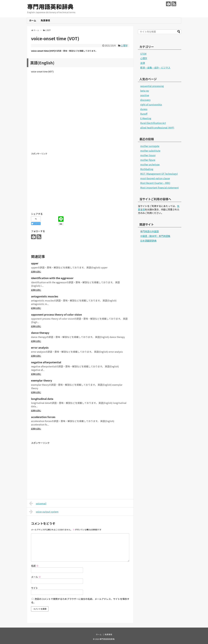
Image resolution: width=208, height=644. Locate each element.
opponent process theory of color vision (56, 314)
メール (36, 577)
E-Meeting (146, 118)
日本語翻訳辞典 (148, 241)
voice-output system (44, 512)
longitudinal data (42, 399)
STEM (143, 54)
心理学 (124, 45)
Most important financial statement (159, 188)
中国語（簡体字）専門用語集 (155, 236)
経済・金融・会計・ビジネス (155, 68)
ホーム (33, 20)
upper (35, 263)
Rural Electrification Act (153, 123)
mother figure (148, 160)
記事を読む (36, 272)
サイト (35, 588)
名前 (35, 566)
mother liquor (148, 155)
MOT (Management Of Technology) (159, 174)
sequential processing (152, 86)
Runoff (144, 114)
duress (144, 109)
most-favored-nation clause (155, 178)
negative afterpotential (46, 362)
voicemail (38, 503)
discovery (145, 100)
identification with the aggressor (52, 278)
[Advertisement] (80, 115)
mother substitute (150, 151)
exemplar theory (42, 380)
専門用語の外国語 (149, 231)
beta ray (145, 91)
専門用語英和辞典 (50, 6)
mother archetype (150, 164)
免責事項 (45, 20)
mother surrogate (150, 146)
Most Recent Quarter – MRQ (155, 183)
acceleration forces (43, 417)
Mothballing (147, 169)
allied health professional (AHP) (157, 128)
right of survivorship (151, 104)
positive (145, 95)
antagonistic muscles (45, 296)
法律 (143, 63)
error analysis (40, 347)
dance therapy (40, 333)
